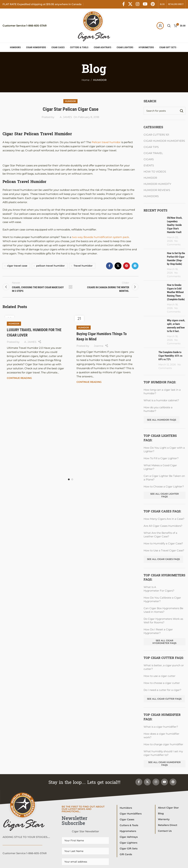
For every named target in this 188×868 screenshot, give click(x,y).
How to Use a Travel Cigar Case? (164, 550)
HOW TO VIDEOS (155, 172)
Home (86, 80)
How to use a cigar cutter (159, 676)
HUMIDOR (100, 80)
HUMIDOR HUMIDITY (157, 184)
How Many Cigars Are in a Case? (164, 519)
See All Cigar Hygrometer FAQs (164, 642)
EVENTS (149, 165)
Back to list (71, 287)
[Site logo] (94, 25)
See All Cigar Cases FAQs (163, 559)
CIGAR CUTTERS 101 (156, 135)
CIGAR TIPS (151, 147)
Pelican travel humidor (106, 142)
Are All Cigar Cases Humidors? (163, 526)
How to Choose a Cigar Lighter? (164, 486)
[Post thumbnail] (154, 231)
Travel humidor (83, 266)
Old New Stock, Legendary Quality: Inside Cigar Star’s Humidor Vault (175, 225)
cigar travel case (17, 266)
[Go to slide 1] (69, 479)
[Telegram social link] (135, 266)
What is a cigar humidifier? (161, 727)
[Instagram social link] (138, 4)
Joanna (99, 346)
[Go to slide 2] (72, 479)
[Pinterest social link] (153, 4)
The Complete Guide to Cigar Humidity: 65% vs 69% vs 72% (170, 356)
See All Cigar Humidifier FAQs (164, 764)
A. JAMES (66, 117)
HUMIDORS (151, 196)
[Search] (169, 26)
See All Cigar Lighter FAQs (165, 495)
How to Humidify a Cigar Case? (163, 543)
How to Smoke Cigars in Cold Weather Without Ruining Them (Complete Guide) (176, 292)
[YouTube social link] (145, 4)
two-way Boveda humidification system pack (100, 237)
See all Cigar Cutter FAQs (164, 699)
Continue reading (19, 378)
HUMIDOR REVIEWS (157, 190)
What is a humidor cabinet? (161, 400)
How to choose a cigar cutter (162, 683)
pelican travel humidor (50, 266)
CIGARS (149, 159)
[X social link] (130, 4)
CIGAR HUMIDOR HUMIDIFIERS (164, 141)
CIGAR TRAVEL (153, 153)
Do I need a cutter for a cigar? (162, 690)
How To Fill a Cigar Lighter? (161, 458)
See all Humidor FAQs (162, 420)
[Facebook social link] (124, 4)
